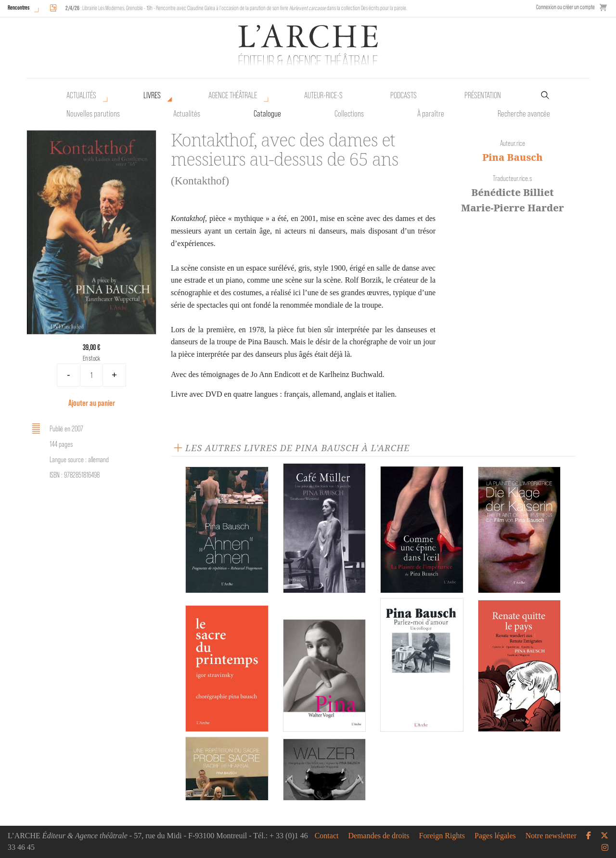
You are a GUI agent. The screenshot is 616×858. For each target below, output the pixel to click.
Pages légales (495, 836)
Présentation (483, 95)
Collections (349, 114)
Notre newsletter (551, 836)
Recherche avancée (524, 114)
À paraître (431, 114)
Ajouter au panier (92, 403)
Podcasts (404, 95)
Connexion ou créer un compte (565, 7)
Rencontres (19, 7)
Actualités (81, 95)
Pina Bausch (512, 157)
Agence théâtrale (233, 95)
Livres (152, 95)
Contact (327, 836)
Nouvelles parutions (93, 114)
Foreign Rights (442, 836)
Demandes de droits (379, 836)
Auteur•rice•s (323, 95)
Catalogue (267, 114)
